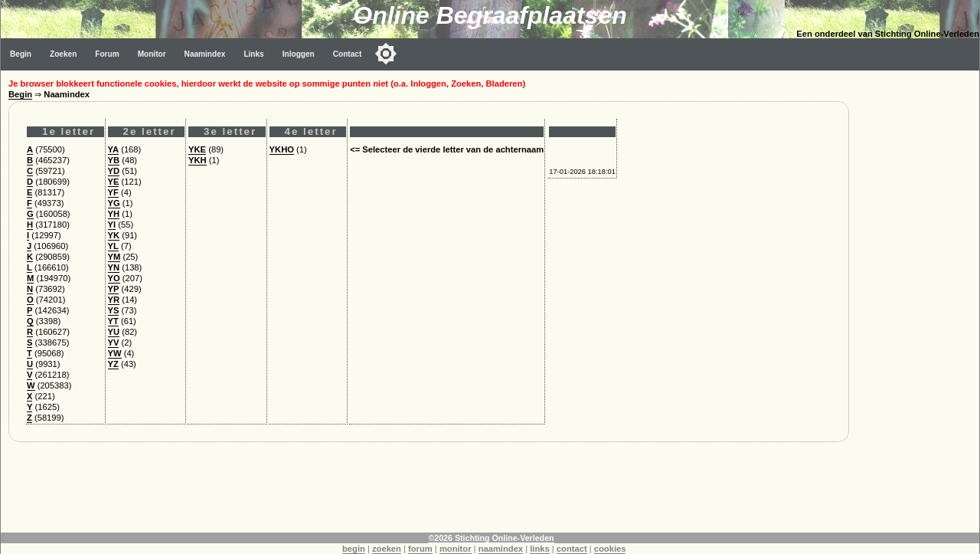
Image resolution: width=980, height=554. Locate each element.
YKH (198, 160)
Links (253, 54)
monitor (456, 549)
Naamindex (205, 54)
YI (112, 225)
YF (113, 192)
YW (115, 353)
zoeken (387, 549)
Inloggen (299, 54)
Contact (348, 54)
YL (113, 246)
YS (114, 310)
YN (114, 267)
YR (114, 300)
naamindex (501, 549)
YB (114, 160)
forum (420, 549)
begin (354, 549)
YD (114, 171)
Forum (107, 54)
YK (114, 235)
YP (114, 289)
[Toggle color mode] (386, 54)
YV (114, 343)
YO (114, 278)
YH (114, 214)
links (540, 549)
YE (114, 182)
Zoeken (63, 54)
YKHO (282, 149)
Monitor (152, 54)
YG (114, 203)
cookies (610, 549)
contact (572, 549)
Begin (21, 54)
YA (114, 149)
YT (113, 321)
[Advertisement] (918, 300)
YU (114, 332)
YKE (197, 149)
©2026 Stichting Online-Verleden (491, 538)
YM (114, 257)
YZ (113, 364)
